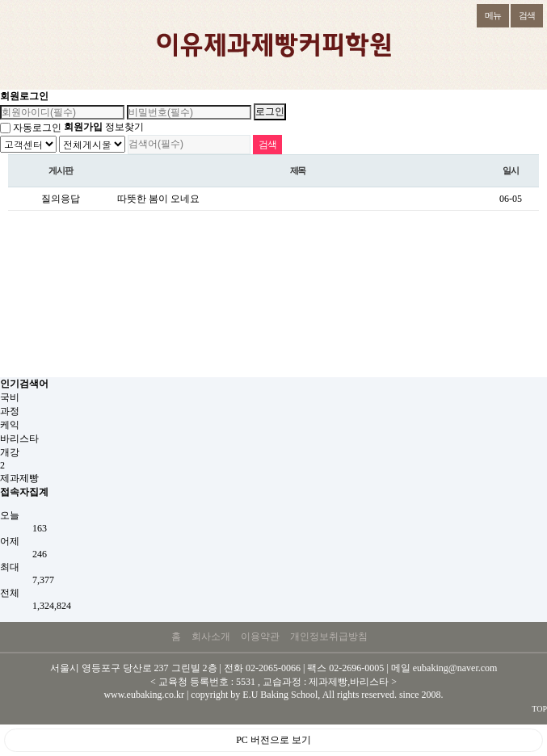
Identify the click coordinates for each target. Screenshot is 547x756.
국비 (10, 397)
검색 (523, 12)
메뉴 (489, 12)
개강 (10, 452)
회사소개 (211, 636)
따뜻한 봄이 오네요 (158, 199)
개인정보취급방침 (329, 636)
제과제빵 (19, 478)
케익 (10, 425)
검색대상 (0, 135)
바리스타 (19, 439)
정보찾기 (124, 127)
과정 (10, 411)
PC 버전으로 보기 (273, 740)
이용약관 (260, 636)
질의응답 (61, 199)
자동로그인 (37, 128)
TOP (539, 709)
